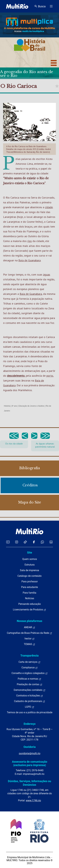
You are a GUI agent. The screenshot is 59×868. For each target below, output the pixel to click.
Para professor (30, 581)
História (7, 406)
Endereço (30, 724)
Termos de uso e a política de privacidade (30, 712)
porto (50, 376)
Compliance (30, 668)
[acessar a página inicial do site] (17, 6)
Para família (29, 593)
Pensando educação (30, 604)
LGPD (30, 707)
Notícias (30, 598)
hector (30, 639)
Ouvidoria (30, 747)
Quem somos (30, 559)
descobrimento (16, 376)
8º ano (14, 406)
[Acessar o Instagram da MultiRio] (17, 542)
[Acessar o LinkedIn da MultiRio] (51, 542)
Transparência (29, 656)
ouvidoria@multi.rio (30, 753)
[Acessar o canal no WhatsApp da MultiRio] (42, 542)
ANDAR (30, 627)
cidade (49, 207)
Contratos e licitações (30, 696)
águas (47, 275)
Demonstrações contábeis (30, 690)
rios (30, 241)
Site (30, 553)
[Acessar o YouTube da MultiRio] (8, 542)
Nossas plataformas (29, 621)
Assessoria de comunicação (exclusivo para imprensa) (30, 763)
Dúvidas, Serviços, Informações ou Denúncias (29, 783)
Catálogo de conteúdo (29, 576)
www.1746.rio (33, 800)
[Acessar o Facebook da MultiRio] (34, 542)
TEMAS (29, 644)
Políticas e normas (29, 679)
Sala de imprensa (29, 570)
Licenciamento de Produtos (29, 610)
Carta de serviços (29, 662)
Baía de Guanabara (29, 260)
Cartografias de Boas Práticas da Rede (29, 633)
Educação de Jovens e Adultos (31, 406)
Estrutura (30, 565)
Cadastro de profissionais (30, 701)
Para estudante (29, 587)
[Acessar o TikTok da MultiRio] (25, 542)
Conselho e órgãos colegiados (30, 673)
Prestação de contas (30, 684)
